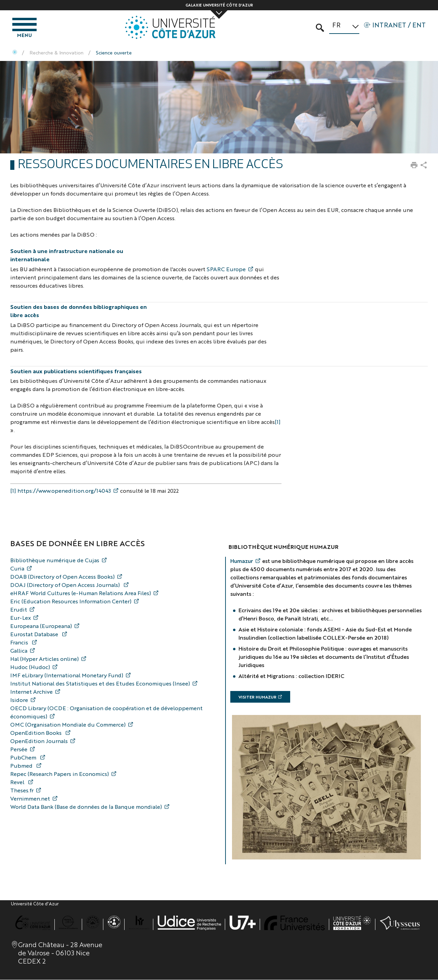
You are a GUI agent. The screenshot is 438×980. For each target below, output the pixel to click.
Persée (19, 750)
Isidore (19, 700)
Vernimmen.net (30, 799)
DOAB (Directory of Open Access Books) (62, 577)
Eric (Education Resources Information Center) (71, 602)
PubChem (24, 758)
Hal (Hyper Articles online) (44, 659)
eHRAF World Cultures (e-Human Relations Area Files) (81, 594)
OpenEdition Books (37, 733)
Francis (20, 643)
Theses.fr (22, 791)
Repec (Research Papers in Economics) (60, 774)
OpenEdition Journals (39, 742)
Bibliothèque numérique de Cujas (55, 561)
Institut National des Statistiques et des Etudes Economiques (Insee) (100, 684)
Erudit (19, 610)
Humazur (242, 561)
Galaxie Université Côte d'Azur (219, 5)
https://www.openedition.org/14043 (64, 491)
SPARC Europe (226, 270)
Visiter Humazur (257, 698)
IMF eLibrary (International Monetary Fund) (67, 676)
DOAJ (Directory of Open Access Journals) (66, 585)
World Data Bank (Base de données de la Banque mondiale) (86, 807)
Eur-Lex (21, 618)
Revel (18, 783)
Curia (17, 569)
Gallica (19, 651)
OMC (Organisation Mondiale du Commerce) (68, 725)
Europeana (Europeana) (41, 626)
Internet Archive (31, 692)
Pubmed (22, 766)
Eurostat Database (35, 635)
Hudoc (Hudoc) (30, 668)
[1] (278, 422)
